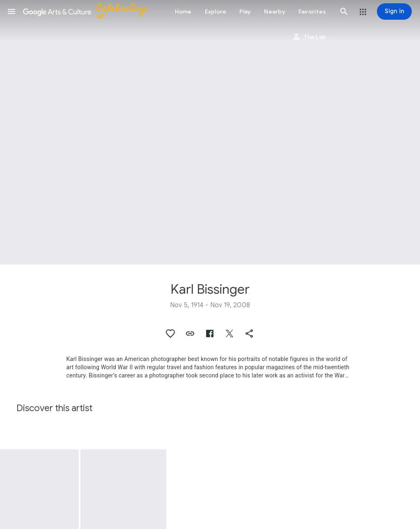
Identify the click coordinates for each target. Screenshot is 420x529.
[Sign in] (394, 11)
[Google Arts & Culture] (89, 11)
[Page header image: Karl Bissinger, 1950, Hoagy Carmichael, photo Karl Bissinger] (210, 132)
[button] (11, 11)
